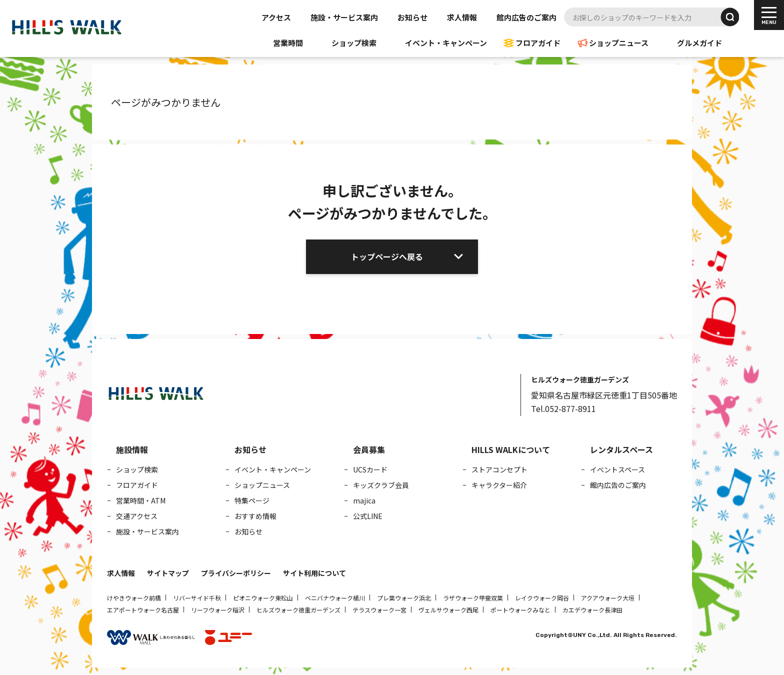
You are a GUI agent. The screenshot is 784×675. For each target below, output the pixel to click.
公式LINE (368, 516)
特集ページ (252, 500)
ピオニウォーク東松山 (263, 598)
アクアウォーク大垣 (608, 598)
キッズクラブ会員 (381, 485)
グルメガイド (699, 43)
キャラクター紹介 (499, 485)
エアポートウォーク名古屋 (143, 610)
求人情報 (462, 17)
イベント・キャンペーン (446, 43)
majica (364, 500)
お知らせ (412, 17)
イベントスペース (617, 469)
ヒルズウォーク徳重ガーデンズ (298, 610)
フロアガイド (538, 43)
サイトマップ (168, 573)
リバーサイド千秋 (197, 598)
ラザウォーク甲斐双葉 (473, 598)
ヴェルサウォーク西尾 (448, 610)
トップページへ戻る (387, 256)
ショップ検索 (354, 43)
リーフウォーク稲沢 (218, 610)
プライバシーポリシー (236, 573)
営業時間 (288, 43)
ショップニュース (619, 43)
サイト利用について (314, 573)
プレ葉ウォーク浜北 (404, 598)
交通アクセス (137, 516)
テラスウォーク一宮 (379, 610)
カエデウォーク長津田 (592, 610)
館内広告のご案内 (526, 17)
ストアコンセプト (499, 469)
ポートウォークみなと (520, 610)
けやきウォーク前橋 (134, 598)
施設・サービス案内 (344, 17)
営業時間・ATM (141, 500)
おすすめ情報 (255, 516)
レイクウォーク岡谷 (542, 598)
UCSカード (370, 469)
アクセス (276, 17)
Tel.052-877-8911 (563, 408)
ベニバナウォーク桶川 (335, 598)
